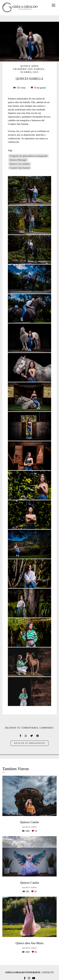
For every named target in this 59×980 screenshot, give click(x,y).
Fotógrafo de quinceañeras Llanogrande (28, 156)
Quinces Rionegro (18, 160)
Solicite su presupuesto (29, 743)
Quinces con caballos (20, 164)
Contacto (48, 973)
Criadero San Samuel (20, 168)
